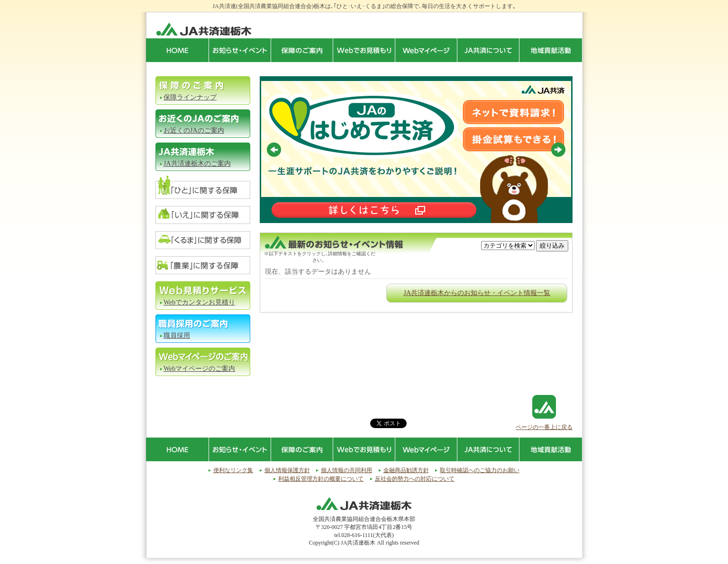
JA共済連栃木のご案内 (197, 164)
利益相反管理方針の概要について (321, 479)
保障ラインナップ (190, 97)
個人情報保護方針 (287, 470)
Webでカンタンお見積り (199, 302)
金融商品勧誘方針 (406, 470)
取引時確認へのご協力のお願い (480, 470)
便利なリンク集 (233, 470)
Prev (274, 150)
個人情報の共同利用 (346, 470)
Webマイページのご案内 (199, 369)
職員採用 (177, 336)
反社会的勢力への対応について (415, 479)
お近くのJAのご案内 (194, 130)
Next (558, 150)
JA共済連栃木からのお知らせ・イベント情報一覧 (477, 293)
